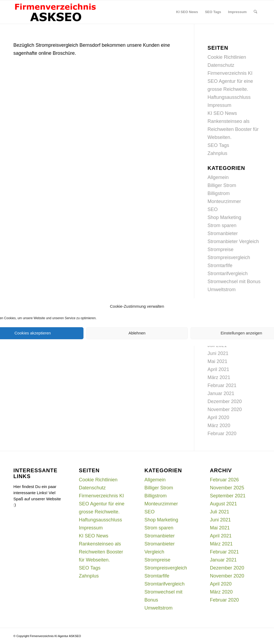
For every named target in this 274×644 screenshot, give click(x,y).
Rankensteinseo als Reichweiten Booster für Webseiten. (233, 129)
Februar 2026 (224, 480)
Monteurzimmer (224, 201)
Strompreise (221, 249)
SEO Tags (218, 145)
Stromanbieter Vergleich (233, 241)
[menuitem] (187, 12)
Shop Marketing (224, 217)
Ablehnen (137, 333)
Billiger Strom (222, 185)
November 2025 (227, 488)
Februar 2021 (222, 385)
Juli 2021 (220, 512)
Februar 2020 (222, 434)
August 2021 (224, 504)
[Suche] (255, 12)
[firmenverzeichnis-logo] (55, 12)
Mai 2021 (218, 361)
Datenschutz (221, 65)
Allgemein (218, 177)
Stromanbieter (223, 233)
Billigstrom (219, 193)
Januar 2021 (221, 393)
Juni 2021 (218, 353)
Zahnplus (218, 153)
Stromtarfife (220, 266)
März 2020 (219, 426)
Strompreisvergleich (229, 257)
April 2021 (218, 369)
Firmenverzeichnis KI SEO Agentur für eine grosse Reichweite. (230, 81)
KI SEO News (222, 113)
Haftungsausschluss (229, 97)
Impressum (220, 105)
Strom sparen (222, 225)
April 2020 (218, 417)
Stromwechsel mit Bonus (234, 282)
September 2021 (228, 496)
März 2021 (219, 377)
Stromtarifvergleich (228, 274)
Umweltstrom (222, 290)
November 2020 (225, 409)
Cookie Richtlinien (227, 57)
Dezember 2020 (225, 401)
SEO (213, 209)
